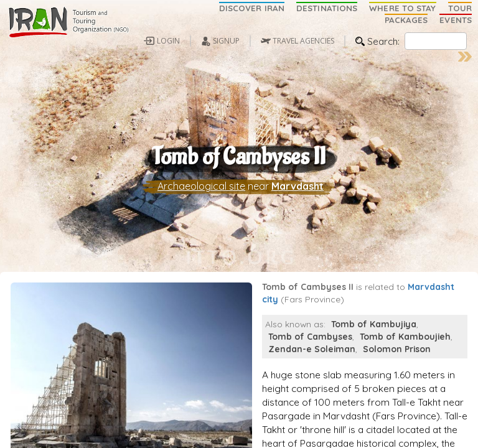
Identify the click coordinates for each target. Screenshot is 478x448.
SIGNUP (226, 41)
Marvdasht (298, 191)
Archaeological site (201, 191)
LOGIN (168, 41)
